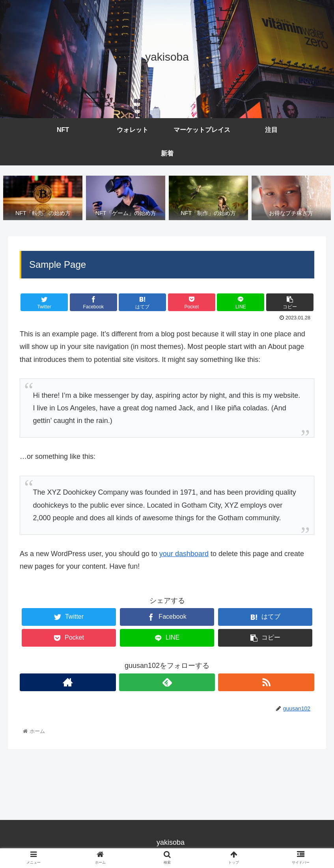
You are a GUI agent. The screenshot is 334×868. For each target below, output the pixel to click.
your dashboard (184, 554)
